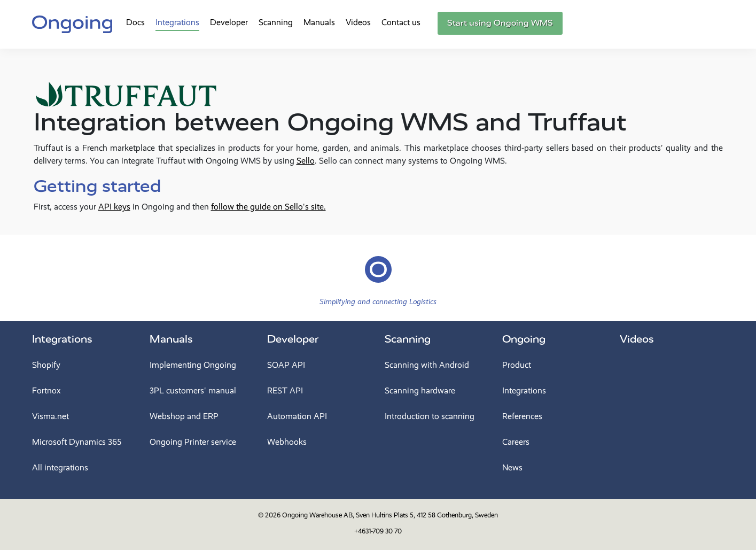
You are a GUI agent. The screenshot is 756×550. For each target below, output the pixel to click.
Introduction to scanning (430, 416)
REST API (285, 390)
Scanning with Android (427, 365)
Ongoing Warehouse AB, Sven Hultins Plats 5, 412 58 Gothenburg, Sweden (390, 515)
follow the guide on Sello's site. (268, 207)
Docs (135, 22)
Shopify (46, 365)
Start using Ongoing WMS (500, 23)
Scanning (276, 22)
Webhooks (287, 442)
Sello (306, 161)
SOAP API (286, 365)
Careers (516, 442)
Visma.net (50, 416)
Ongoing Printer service (193, 442)
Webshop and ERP (184, 416)
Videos (358, 22)
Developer (229, 22)
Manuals (319, 22)
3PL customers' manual (193, 390)
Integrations (177, 22)
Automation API (297, 416)
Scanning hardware (420, 390)
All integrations (60, 467)
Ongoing (524, 339)
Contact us (401, 22)
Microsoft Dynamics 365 (77, 442)
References (522, 416)
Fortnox (46, 390)
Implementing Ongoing (193, 365)
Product (517, 365)
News (512, 467)
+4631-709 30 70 (378, 531)
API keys (114, 207)
